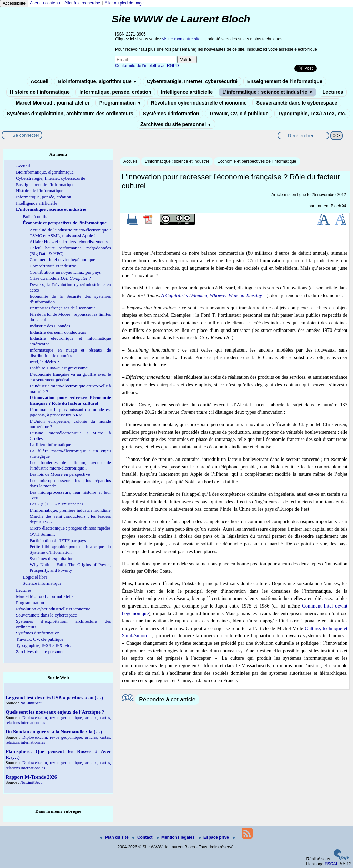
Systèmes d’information (171, 114)
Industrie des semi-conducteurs (58, 332)
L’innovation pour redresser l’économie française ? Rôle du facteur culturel (70, 400)
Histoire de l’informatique (40, 92)
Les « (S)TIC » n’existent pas (57, 504)
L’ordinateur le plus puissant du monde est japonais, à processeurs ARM (70, 412)
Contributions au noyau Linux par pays (65, 272)
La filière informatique (50, 445)
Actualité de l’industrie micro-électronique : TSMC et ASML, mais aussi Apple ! (70, 233)
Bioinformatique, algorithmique (97, 81)
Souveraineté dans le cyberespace (297, 103)
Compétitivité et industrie (53, 266)
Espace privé (214, 837)
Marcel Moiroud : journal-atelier (52, 103)
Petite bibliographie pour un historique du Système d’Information (70, 549)
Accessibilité (14, 3)
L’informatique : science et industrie (268, 92)
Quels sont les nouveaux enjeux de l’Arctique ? (55, 712)
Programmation (120, 103)
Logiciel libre (35, 577)
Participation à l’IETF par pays (58, 540)
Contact (143, 837)
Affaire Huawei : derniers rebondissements (69, 242)
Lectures (333, 92)
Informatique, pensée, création (115, 92)
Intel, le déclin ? (44, 362)
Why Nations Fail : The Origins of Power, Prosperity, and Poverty (70, 567)
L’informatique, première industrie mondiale (70, 510)
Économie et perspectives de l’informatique (257, 161)
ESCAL (332, 864)
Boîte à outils (35, 216)
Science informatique (42, 583)
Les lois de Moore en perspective (60, 474)
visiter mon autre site (181, 39)
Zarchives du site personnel (176, 124)
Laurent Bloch (328, 206)
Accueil (39, 81)
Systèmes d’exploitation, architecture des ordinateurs (70, 114)
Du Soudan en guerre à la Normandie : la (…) (54, 732)
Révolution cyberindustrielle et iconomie (199, 103)
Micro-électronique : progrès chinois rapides (70, 528)
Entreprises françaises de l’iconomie (63, 308)
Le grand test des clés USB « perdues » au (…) (54, 698)
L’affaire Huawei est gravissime (59, 368)
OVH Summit (42, 534)
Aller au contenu (45, 3)
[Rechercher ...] (303, 136)
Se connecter (26, 135)
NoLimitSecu (32, 703)
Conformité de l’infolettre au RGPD (147, 66)
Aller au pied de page (124, 3)
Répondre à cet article (167, 699)
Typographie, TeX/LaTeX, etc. (312, 114)
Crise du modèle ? (60, 278)
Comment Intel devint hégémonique (62, 260)
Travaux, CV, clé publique (239, 114)
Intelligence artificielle (187, 92)
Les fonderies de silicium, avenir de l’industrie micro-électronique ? (70, 465)
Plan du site (115, 837)
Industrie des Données (50, 326)
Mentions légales (176, 837)
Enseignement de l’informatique (285, 81)
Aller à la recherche (82, 3)
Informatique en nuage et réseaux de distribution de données (70, 353)
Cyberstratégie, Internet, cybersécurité (192, 81)
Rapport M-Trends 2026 (31, 777)
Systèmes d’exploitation (52, 558)
